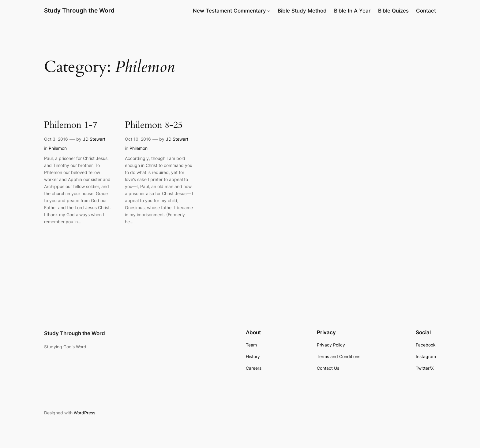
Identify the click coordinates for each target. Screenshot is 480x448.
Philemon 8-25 (154, 125)
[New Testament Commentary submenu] (269, 11)
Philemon (58, 148)
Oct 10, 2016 (138, 139)
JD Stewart (94, 139)
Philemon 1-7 (71, 125)
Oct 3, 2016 (56, 139)
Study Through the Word (79, 10)
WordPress (84, 413)
